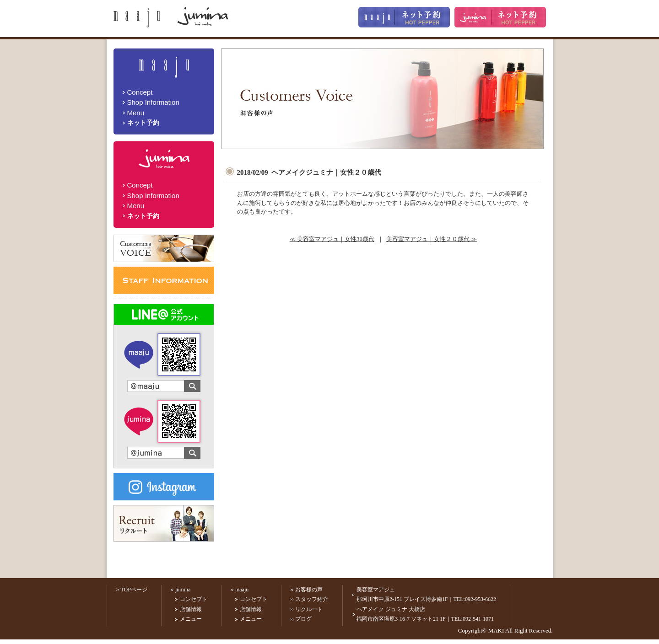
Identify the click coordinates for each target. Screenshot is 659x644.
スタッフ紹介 (312, 599)
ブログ (303, 619)
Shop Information (153, 102)
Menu (136, 113)
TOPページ (134, 590)
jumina (183, 590)
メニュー (191, 619)
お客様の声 (309, 590)
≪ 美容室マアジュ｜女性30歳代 (332, 239)
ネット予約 (143, 123)
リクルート (309, 609)
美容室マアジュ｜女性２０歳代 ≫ (432, 239)
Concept (140, 92)
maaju (242, 590)
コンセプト (194, 599)
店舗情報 (191, 609)
